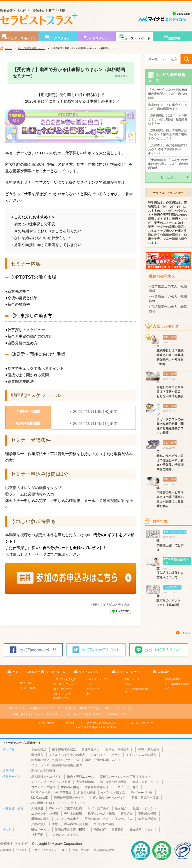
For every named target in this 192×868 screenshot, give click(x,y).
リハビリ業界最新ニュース (31, 48)
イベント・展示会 (113, 792)
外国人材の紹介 (104, 824)
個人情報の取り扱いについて (103, 723)
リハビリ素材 (27, 688)
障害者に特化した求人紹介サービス (55, 760)
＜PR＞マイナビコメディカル (110, 605)
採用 (64, 850)
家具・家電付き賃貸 (145, 798)
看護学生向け (91, 749)
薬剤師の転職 (147, 814)
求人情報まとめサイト (46, 777)
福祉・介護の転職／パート (103, 760)
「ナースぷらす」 (107, 708)
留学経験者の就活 (64, 749)
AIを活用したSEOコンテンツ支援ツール (58, 803)
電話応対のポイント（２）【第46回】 (169, 601)
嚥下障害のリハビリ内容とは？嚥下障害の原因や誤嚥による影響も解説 (170, 497)
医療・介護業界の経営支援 (70, 824)
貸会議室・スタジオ (143, 830)
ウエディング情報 (43, 787)
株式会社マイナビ (14, 844)
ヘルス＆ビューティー (99, 679)
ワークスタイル (59, 38)
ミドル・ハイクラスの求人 (67, 755)
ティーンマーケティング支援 (51, 782)
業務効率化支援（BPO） (72, 830)
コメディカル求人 (67, 819)
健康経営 (118, 830)
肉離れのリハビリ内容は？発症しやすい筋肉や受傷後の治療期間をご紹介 (170, 460)
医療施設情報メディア (69, 798)
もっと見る (168, 177)
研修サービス (40, 830)
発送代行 (100, 830)
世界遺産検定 (70, 787)
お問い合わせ (46, 723)
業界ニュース (132, 679)
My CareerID (40, 798)
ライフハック (94, 689)
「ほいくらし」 (37, 714)
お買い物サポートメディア (108, 798)
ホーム (8, 48)
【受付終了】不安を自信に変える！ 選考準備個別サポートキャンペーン (168, 149)
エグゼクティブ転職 (45, 814)
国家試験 (174, 38)
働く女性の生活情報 (113, 782)
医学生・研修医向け (119, 749)
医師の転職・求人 (97, 819)
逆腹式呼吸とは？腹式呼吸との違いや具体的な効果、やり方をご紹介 (170, 355)
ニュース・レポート (136, 38)
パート (116, 755)
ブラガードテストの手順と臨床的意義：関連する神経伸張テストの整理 (170, 424)
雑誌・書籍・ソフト (146, 782)
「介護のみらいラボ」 (101, 714)
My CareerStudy (142, 792)
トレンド (129, 684)
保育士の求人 (123, 819)
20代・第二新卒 (98, 808)
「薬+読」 (52, 708)
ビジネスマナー (62, 693)
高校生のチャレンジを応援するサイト (125, 777)
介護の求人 (39, 824)
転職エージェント (145, 808)
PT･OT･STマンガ (63, 684)
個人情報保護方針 (105, 850)
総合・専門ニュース (80, 777)
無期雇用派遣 (147, 819)
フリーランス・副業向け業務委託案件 (57, 765)
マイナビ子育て (128, 787)
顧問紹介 (126, 814)
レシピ (90, 684)
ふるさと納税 (86, 792)
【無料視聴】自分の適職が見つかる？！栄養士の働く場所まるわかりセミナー (167, 134)
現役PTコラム (61, 698)
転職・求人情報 (149, 749)
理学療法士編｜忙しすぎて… (170, 545)
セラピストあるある (64, 679)
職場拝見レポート (63, 689)
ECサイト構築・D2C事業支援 (51, 792)
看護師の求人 (40, 819)
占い (89, 693)
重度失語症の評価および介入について (170, 573)
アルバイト (98, 755)
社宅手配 (37, 835)
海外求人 (37, 755)
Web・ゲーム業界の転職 (65, 808)
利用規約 (70, 723)
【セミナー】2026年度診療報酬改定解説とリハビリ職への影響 (168, 94)
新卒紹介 (121, 808)
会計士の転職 (73, 814)
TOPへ (186, 633)
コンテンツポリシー (142, 723)
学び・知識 (26, 683)
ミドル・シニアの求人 (141, 755)
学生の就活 (39, 749)
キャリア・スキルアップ (20, 39)
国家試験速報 (173, 679)
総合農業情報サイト (98, 787)
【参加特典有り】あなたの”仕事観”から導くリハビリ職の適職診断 (168, 164)
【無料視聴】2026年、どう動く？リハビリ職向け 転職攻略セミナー (168, 120)
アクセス (21, 850)
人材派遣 (37, 808)
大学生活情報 (85, 782)
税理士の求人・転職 (101, 814)
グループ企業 (80, 850)
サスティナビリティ (44, 850)
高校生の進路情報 (43, 771)
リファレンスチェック (64, 835)
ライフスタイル (97, 38)
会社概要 (5, 850)
